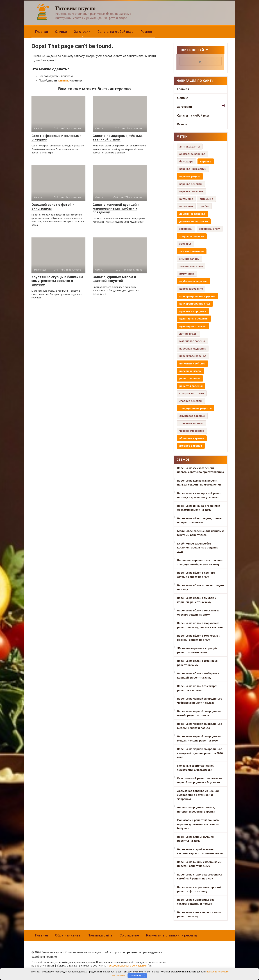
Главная (41, 32)
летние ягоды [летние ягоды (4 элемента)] (188, 334)
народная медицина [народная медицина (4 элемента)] (193, 349)
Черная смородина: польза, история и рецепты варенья (196, 809)
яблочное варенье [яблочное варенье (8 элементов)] (192, 438)
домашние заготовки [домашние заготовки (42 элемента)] (194, 221)
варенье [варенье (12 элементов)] (206, 161)
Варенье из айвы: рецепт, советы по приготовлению (200, 520)
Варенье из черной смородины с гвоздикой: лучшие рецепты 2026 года (200, 753)
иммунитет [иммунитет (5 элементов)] (187, 274)
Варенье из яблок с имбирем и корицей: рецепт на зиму (198, 675)
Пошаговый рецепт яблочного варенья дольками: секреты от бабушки (198, 824)
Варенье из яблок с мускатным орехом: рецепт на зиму (198, 612)
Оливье (61, 32)
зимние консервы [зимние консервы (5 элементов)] (191, 266)
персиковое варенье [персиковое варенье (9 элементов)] (193, 356)
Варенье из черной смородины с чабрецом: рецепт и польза (199, 701)
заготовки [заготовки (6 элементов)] (186, 229)
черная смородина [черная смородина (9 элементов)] (192, 431)
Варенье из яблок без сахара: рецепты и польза (197, 688)
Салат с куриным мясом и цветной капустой (114, 279)
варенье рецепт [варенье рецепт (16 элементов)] (190, 176)
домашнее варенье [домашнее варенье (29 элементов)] (192, 214)
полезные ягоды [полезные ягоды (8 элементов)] (190, 371)
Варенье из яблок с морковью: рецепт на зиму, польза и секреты (200, 625)
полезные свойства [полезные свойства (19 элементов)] (192, 363)
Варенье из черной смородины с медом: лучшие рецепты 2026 (199, 738)
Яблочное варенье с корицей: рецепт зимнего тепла (197, 650)
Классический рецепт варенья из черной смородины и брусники (200, 780)
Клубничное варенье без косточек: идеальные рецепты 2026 (198, 547)
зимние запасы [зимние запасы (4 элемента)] (189, 259)
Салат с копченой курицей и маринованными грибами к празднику (116, 208)
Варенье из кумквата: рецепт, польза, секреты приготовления (199, 483)
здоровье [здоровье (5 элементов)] (185, 244)
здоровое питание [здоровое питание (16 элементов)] (192, 236)
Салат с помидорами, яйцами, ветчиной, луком (118, 138)
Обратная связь (68, 935)
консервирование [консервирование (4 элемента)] (191, 289)
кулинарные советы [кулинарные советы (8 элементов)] (193, 326)
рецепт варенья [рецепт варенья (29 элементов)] (190, 378)
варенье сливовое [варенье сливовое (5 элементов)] (191, 191)
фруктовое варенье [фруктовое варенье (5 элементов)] (192, 416)
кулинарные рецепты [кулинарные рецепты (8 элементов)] (194, 318)
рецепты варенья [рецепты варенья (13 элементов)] (191, 386)
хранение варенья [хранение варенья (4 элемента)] (191, 423)
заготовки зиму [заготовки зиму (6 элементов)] (210, 229)
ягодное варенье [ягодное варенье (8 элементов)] (191, 446)
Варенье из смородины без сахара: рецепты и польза (196, 902)
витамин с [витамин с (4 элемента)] (206, 199)
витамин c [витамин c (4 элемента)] (186, 199)
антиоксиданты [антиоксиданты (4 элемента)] (190, 147)
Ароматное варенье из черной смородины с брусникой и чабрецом (198, 795)
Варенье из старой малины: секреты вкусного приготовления (200, 851)
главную (64, 80)
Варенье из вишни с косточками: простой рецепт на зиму (200, 864)
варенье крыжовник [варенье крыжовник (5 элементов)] (193, 169)
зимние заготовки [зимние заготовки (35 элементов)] (192, 251)
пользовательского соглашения (127, 966)
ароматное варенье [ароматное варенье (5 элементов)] (192, 154)
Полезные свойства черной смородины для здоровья (196, 768)
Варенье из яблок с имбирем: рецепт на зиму (197, 663)
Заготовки (82, 32)
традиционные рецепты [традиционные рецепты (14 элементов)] (196, 408)
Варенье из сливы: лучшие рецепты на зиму (195, 839)
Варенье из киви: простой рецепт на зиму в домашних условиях (200, 495)
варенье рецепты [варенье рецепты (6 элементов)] (191, 184)
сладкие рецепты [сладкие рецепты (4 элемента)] (191, 401)
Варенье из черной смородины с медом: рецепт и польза (199, 726)
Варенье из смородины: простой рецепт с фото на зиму (199, 889)
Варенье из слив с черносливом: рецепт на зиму (199, 914)
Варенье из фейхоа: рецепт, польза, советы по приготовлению (201, 470)
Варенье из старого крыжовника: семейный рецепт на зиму (200, 876)
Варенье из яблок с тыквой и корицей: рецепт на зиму (197, 600)
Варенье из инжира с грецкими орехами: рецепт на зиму (199, 508)
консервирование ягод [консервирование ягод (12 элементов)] (195, 304)
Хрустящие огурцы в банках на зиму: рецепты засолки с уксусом (57, 281)
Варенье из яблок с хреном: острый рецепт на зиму (196, 575)
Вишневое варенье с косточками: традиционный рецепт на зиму (200, 562)
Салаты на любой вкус (115, 32)
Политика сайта (100, 935)
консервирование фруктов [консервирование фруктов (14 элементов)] (197, 296)
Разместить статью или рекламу (172, 935)
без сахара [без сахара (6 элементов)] (186, 161)
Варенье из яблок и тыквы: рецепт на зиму (201, 587)
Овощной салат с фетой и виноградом (53, 207)
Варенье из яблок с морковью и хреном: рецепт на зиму (199, 638)
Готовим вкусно (76, 8)
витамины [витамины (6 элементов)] (186, 206)
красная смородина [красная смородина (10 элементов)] (193, 311)
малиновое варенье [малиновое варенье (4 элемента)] (192, 341)
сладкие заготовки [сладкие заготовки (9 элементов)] (192, 393)
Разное (146, 32)
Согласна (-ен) (137, 976)
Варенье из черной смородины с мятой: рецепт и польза (199, 713)
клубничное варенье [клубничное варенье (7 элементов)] (193, 281)
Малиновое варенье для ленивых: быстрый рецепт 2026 (200, 533)
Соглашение (129, 935)
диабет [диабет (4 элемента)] (204, 206)
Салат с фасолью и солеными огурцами (56, 138)
